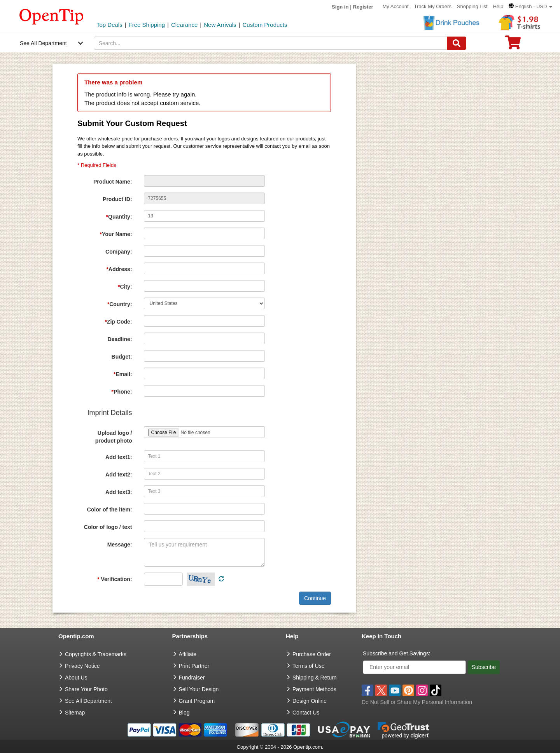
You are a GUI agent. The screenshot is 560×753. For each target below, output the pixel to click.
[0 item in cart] (513, 45)
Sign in (340, 7)
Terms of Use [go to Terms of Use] (308, 666)
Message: (120, 545)
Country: (120, 304)
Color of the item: (110, 510)
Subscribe (484, 667)
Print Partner (194, 666)
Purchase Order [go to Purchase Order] (312, 654)
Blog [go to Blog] (184, 713)
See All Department (43, 43)
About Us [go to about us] (76, 678)
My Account (396, 6)
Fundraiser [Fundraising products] (192, 678)
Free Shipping (147, 25)
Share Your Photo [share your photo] (86, 689)
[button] (530, 6)
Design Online (310, 701)
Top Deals (109, 25)
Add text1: (119, 457)
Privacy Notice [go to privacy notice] (82, 666)
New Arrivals (220, 25)
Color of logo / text (108, 527)
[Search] (457, 43)
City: (125, 287)
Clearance (184, 25)
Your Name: (116, 234)
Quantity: (119, 217)
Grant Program (197, 701)
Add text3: (119, 492)
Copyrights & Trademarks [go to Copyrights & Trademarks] (96, 654)
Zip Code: (119, 322)
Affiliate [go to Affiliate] (188, 654)
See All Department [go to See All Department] (88, 701)
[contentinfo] (52, 16)
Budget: (122, 357)
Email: (123, 374)
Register (363, 7)
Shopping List (472, 6)
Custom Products (265, 25)
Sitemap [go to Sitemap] (75, 713)
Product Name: (113, 182)
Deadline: (120, 339)
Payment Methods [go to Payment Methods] (314, 689)
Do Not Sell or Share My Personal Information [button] (417, 702)
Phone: (122, 392)
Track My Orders (433, 6)
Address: (119, 269)
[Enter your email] (414, 667)
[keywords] (271, 43)
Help (498, 6)
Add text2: (119, 475)
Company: (119, 252)
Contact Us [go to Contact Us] (306, 713)
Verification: (115, 579)
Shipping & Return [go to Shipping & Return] (315, 678)
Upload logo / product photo (114, 437)
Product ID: (117, 199)
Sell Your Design (199, 689)
